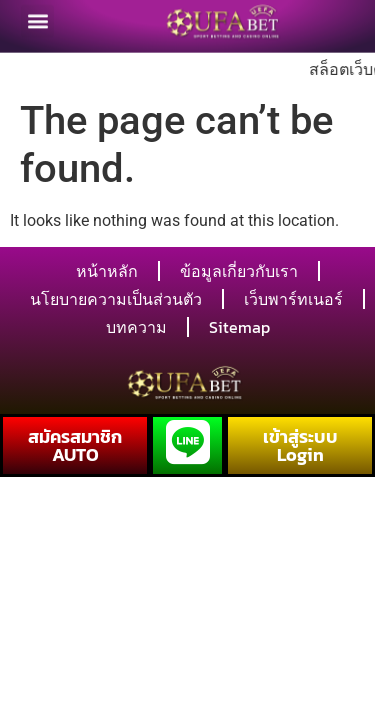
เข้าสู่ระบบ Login (300, 445)
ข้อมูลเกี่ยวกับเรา (239, 271)
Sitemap (239, 327)
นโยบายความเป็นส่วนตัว (116, 299)
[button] (37, 19)
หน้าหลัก (107, 271)
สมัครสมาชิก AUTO (75, 445)
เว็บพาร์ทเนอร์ (293, 299)
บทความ (136, 327)
